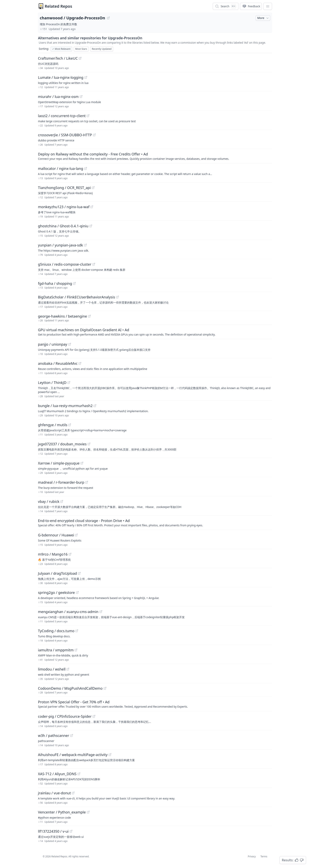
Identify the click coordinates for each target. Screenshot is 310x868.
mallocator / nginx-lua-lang (61, 168)
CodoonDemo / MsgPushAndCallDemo (70, 688)
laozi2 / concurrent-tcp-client (62, 116)
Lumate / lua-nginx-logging (61, 77)
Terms (264, 856)
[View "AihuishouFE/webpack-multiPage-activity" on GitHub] (110, 755)
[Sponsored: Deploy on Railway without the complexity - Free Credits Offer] (155, 156)
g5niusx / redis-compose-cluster (65, 264)
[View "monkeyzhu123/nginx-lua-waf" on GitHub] (92, 207)
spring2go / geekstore (56, 592)
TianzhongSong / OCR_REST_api (64, 188)
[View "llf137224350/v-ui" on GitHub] (71, 831)
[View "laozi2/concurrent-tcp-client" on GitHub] (88, 116)
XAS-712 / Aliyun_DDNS (57, 774)
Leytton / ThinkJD (52, 383)
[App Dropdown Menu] (268, 6)
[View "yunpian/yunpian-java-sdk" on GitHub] (85, 245)
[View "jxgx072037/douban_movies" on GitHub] (89, 444)
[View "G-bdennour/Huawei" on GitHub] (76, 535)
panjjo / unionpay (53, 344)
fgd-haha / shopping (55, 283)
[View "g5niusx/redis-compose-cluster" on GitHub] (94, 264)
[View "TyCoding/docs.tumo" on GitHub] (77, 631)
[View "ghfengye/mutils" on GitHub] (70, 425)
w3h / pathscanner (54, 735)
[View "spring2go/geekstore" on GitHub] (77, 592)
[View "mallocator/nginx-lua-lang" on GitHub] (86, 168)
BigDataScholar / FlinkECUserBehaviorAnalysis (77, 297)
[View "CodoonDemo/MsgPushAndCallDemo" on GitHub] (105, 688)
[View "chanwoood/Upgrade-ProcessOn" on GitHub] (108, 18)
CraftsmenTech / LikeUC (58, 58)
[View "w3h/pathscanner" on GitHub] (72, 735)
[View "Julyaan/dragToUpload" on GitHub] (79, 573)
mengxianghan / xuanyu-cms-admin (68, 612)
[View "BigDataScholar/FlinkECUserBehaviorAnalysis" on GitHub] (117, 297)
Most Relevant (61, 49)
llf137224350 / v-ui (53, 831)
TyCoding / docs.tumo (56, 631)
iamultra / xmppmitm (56, 650)
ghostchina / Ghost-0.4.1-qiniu (63, 226)
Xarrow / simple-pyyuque (59, 463)
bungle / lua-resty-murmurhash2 (65, 406)
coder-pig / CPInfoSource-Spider (65, 716)
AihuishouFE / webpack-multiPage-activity (73, 755)
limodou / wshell (52, 669)
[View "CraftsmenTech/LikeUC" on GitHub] (80, 58)
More (263, 18)
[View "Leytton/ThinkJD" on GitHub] (69, 383)
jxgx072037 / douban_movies (62, 444)
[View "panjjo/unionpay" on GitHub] (70, 344)
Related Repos (58, 6)
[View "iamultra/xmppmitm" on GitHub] (76, 650)
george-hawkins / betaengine (62, 316)
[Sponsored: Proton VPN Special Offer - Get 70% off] (155, 704)
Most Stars (81, 49)
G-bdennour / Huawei (56, 535)
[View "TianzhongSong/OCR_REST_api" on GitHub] (93, 188)
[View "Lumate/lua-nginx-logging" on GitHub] (86, 77)
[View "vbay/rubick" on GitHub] (62, 501)
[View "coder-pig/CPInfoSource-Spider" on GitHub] (94, 716)
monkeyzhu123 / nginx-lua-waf (64, 207)
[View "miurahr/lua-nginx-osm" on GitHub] (81, 97)
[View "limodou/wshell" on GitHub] (68, 669)
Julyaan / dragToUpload (57, 573)
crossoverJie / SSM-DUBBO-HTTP (65, 135)
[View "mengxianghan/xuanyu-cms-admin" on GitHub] (101, 612)
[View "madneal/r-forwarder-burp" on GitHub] (87, 482)
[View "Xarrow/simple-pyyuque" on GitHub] (82, 463)
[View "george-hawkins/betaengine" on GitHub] (89, 316)
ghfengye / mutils (53, 425)
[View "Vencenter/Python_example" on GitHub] (88, 812)
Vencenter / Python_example (62, 812)
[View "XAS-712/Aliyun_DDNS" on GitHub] (79, 774)
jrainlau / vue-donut (54, 793)
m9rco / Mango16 (53, 554)
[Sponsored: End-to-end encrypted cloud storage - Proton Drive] (155, 523)
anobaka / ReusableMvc (58, 363)
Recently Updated (102, 49)
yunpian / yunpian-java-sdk (60, 245)
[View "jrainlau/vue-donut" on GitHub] (73, 793)
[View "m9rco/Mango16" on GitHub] (70, 554)
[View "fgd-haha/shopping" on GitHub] (74, 283)
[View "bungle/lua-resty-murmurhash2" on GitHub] (95, 406)
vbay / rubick (49, 501)
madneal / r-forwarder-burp (61, 482)
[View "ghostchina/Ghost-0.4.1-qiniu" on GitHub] (91, 226)
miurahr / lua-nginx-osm (58, 97)
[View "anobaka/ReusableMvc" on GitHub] (80, 363)
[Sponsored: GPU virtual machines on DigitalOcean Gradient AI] (155, 332)
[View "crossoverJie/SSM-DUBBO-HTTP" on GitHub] (94, 135)
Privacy (252, 856)
